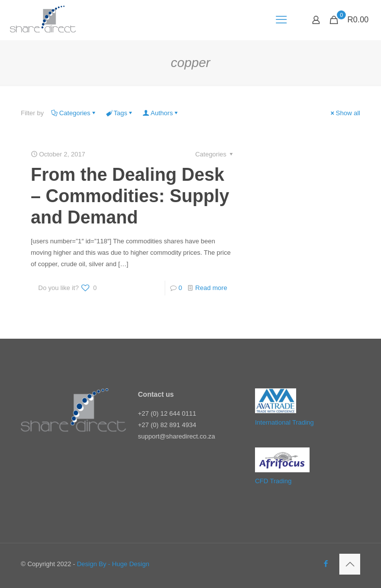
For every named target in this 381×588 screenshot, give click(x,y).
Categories (74, 113)
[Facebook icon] (326, 563)
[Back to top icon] (350, 564)
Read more (211, 288)
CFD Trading (273, 481)
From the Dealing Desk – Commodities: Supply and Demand (130, 196)
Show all (345, 113)
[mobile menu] (281, 20)
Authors (161, 113)
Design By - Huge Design (113, 564)
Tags (120, 113)
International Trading (285, 422)
